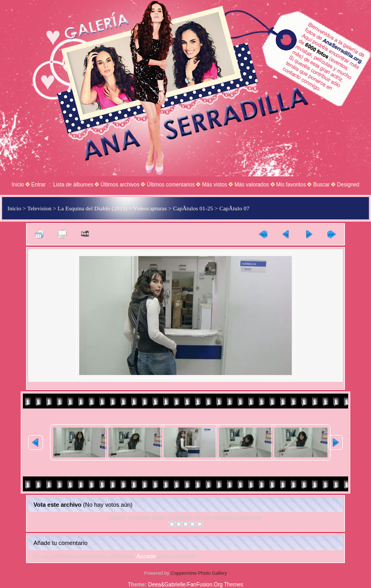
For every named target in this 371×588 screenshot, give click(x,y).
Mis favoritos (291, 185)
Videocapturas (150, 208)
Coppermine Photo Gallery (199, 573)
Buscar (321, 185)
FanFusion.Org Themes (215, 585)
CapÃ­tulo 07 (235, 208)
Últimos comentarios (171, 185)
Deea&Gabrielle (167, 585)
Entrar (39, 185)
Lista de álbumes (73, 185)
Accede (146, 556)
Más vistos (214, 185)
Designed (348, 185)
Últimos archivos (120, 185)
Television (39, 208)
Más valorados (252, 185)
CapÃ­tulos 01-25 (193, 208)
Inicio (18, 185)
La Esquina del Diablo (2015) (93, 208)
